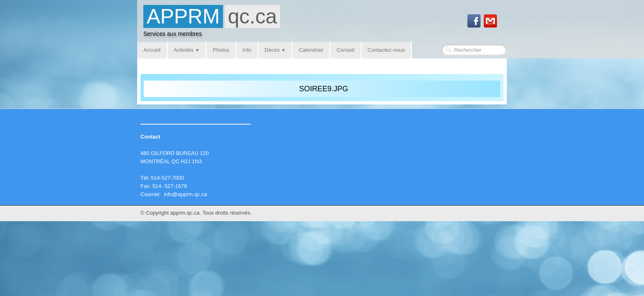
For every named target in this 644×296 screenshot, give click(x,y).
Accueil (152, 50)
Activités (187, 50)
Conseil (345, 50)
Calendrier (311, 50)
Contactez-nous (386, 50)
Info (247, 50)
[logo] (212, 23)
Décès (275, 50)
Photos (221, 50)
